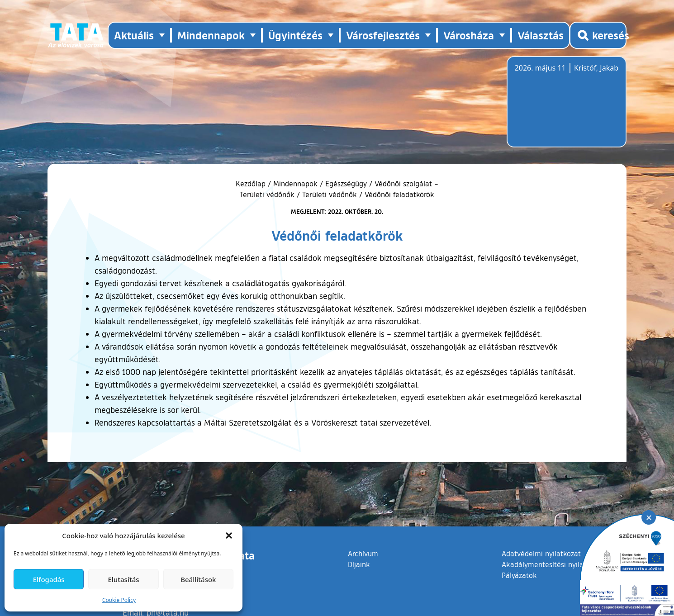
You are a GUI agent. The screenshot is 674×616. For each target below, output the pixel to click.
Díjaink (359, 564)
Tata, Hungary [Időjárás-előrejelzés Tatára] (565, 107)
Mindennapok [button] (211, 35)
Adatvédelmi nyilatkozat (541, 554)
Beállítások (198, 579)
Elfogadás (49, 579)
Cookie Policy (119, 600)
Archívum (363, 553)
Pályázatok (519, 575)
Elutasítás (123, 579)
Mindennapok (295, 184)
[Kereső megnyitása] (598, 35)
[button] (229, 535)
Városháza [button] (469, 35)
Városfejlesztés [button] (383, 35)
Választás (541, 35)
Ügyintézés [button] (295, 35)
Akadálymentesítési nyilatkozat (553, 564)
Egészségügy (346, 184)
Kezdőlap (252, 184)
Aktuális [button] (134, 35)
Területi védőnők (330, 194)
